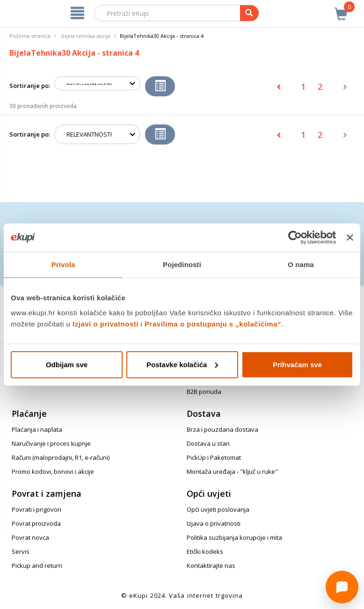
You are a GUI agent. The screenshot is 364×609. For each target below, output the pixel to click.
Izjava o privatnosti (214, 523)
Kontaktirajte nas (211, 565)
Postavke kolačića (182, 364)
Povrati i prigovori (36, 509)
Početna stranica (30, 36)
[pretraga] (249, 13)
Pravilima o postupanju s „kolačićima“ (213, 323)
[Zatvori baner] (350, 238)
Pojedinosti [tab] (182, 265)
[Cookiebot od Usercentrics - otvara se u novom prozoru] (295, 238)
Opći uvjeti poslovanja (218, 509)
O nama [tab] (301, 265)
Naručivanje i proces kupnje (51, 443)
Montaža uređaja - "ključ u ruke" (232, 471)
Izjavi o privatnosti (106, 323)
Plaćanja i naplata (37, 429)
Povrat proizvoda (36, 523)
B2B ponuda (204, 391)
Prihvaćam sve (297, 364)
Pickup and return (37, 565)
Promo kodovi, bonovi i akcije (53, 471)
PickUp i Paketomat (214, 457)
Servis (21, 551)
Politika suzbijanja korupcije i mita (234, 537)
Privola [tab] (63, 265)
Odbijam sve (67, 364)
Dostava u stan (208, 443)
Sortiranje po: (30, 86)
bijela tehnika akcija (86, 36)
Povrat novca (30, 537)
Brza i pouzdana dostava (222, 429)
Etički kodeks (205, 551)
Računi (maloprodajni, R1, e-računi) (61, 457)
